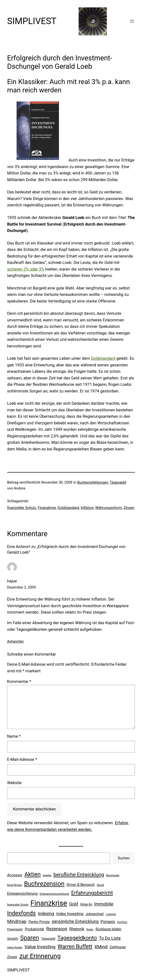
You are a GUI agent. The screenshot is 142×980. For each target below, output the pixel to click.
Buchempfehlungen (93, 482)
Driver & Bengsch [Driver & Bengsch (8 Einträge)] (81, 885)
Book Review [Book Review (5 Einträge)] (14, 885)
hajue (12, 581)
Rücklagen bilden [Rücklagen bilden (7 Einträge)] (108, 929)
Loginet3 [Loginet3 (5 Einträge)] (111, 914)
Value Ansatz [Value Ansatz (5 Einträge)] (15, 947)
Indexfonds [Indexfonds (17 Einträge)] (21, 913)
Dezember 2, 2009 (21, 587)
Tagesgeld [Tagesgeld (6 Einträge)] (48, 939)
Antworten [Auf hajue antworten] (15, 641)
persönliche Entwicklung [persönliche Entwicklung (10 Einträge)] (75, 922)
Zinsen (129, 508)
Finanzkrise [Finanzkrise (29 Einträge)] (49, 903)
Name (14, 736)
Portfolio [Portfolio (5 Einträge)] (122, 922)
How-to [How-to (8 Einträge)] (86, 904)
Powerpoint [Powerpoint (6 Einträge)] (15, 929)
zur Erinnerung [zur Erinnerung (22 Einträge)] (40, 956)
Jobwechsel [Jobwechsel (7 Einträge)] (95, 914)
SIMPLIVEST (32, 21)
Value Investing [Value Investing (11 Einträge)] (40, 947)
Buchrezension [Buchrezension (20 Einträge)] (44, 884)
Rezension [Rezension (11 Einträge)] (57, 929)
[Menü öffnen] (132, 21)
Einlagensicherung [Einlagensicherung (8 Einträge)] (22, 894)
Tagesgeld (118, 482)
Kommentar (19, 682)
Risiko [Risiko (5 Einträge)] (90, 930)
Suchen (124, 858)
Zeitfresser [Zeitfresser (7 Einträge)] (118, 947)
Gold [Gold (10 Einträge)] (74, 904)
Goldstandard (103, 358)
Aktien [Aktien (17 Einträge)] (32, 874)
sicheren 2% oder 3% (26, 269)
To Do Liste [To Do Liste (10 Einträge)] (110, 938)
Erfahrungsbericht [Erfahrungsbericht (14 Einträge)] (92, 893)
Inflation (87, 508)
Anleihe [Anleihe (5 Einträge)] (47, 875)
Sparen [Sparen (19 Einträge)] (29, 938)
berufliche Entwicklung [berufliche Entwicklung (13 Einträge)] (79, 875)
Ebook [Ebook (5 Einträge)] (100, 885)
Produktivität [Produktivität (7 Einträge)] (34, 929)
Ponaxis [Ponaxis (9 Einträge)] (108, 922)
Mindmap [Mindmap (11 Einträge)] (17, 922)
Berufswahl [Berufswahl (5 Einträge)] (113, 875)
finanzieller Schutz (22, 508)
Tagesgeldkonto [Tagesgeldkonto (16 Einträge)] (77, 938)
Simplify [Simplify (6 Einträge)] (13, 939)
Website (14, 783)
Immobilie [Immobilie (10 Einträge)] (104, 904)
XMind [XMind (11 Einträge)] (101, 947)
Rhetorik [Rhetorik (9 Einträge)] (77, 929)
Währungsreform (109, 508)
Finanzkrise (47, 508)
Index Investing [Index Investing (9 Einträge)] (70, 914)
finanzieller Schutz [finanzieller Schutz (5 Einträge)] (18, 905)
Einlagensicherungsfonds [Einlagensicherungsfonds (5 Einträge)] (55, 894)
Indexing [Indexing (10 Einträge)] (46, 914)
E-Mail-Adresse (22, 759)
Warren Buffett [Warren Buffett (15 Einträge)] (75, 946)
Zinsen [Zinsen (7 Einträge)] (12, 957)
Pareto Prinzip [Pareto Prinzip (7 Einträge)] (39, 922)
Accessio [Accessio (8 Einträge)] (15, 875)
